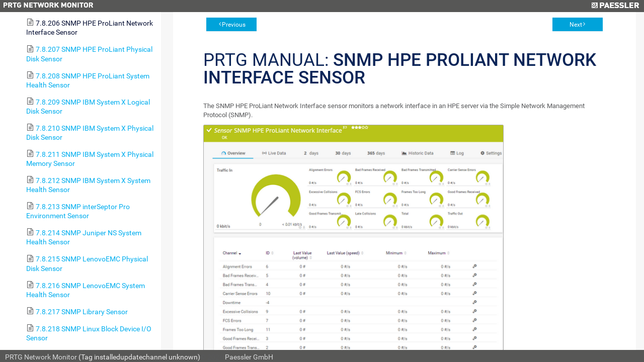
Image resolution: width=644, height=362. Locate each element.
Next (576, 25)
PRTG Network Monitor (41, 357)
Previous (234, 25)
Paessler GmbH (249, 357)
